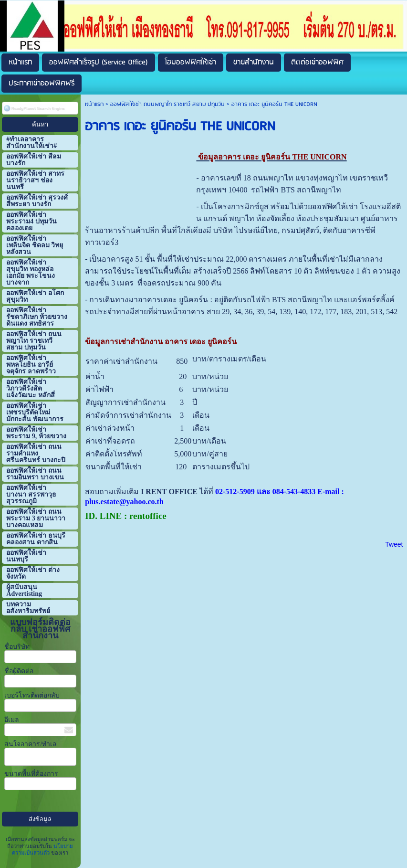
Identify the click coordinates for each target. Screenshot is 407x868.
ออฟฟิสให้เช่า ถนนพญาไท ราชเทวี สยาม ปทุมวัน (167, 104)
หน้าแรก (94, 104)
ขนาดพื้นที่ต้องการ (31, 774)
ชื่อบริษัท (17, 647)
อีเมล (12, 720)
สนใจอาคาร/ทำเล (31, 744)
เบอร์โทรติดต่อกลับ (32, 695)
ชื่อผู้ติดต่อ (19, 671)
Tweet (394, 544)
